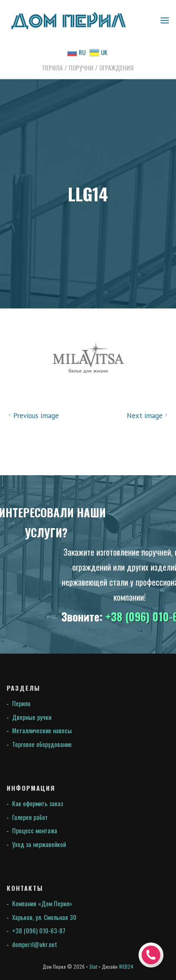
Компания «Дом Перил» (42, 903)
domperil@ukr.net (35, 944)
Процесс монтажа (35, 830)
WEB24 (126, 966)
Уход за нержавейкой (39, 844)
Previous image (33, 416)
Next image (148, 416)
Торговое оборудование (42, 744)
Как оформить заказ (38, 803)
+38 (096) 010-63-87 (39, 930)
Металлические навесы (42, 730)
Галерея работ (30, 817)
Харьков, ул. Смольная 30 (44, 917)
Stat (93, 966)
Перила (21, 703)
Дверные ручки (32, 717)
